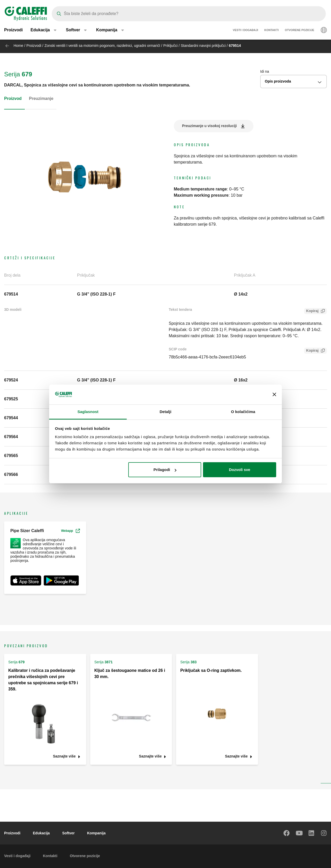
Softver (68, 833)
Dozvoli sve (240, 470)
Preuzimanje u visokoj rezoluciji (209, 126)
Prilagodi (165, 470)
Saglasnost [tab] (88, 412)
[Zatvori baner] (274, 395)
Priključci (171, 46)
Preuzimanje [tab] (41, 98)
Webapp (70, 531)
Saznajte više (64, 756)
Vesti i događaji (245, 31)
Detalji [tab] (165, 412)
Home (18, 46)
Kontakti (271, 31)
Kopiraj (311, 311)
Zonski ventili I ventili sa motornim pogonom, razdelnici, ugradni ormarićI (102, 46)
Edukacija (41, 833)
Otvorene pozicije (299, 31)
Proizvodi (13, 31)
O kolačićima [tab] (243, 412)
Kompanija (96, 833)
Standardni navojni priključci (203, 46)
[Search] (189, 14)
